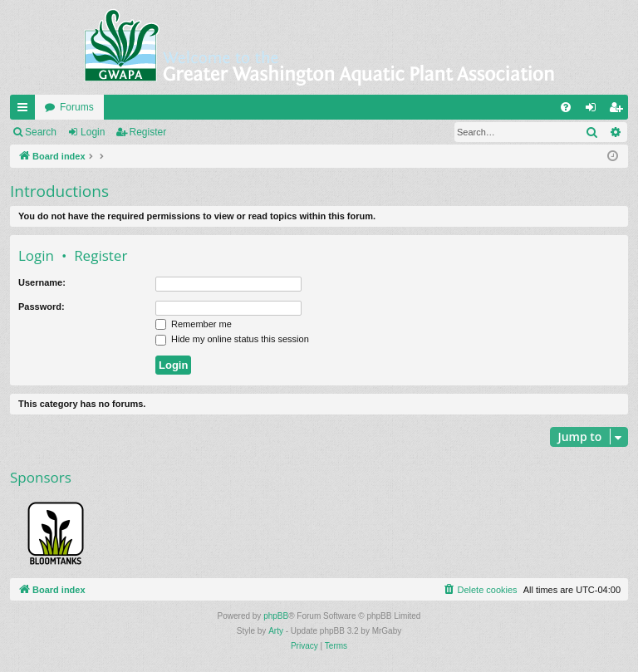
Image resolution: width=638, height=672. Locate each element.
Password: (42, 307)
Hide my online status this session (232, 339)
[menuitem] (566, 107)
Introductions (59, 191)
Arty (276, 631)
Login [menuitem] (594, 110)
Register (148, 132)
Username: (42, 282)
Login (93, 132)
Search (41, 132)
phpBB (276, 616)
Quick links (26, 110)
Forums (77, 107)
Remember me (194, 324)
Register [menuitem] (619, 110)
